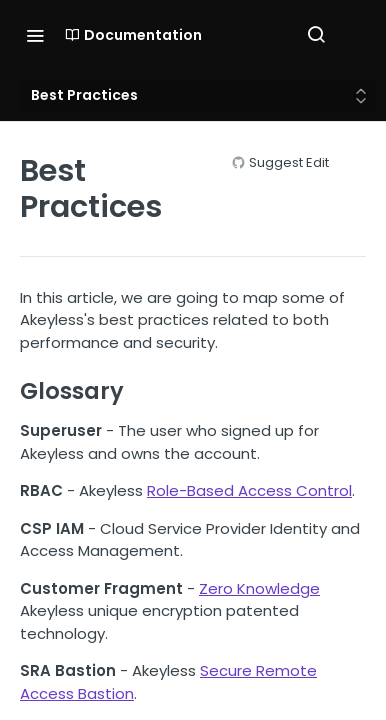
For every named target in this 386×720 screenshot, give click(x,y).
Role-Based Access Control (249, 490)
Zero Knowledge (259, 588)
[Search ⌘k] (316, 35)
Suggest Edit (289, 162)
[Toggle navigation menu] (35, 35)
